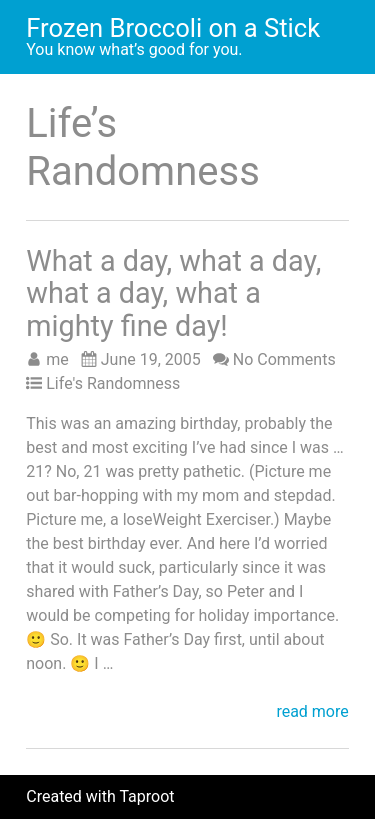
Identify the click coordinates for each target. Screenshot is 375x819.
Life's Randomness (113, 383)
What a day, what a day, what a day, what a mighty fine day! (173, 293)
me (57, 359)
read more (312, 712)
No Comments (284, 359)
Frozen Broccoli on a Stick (173, 28)
